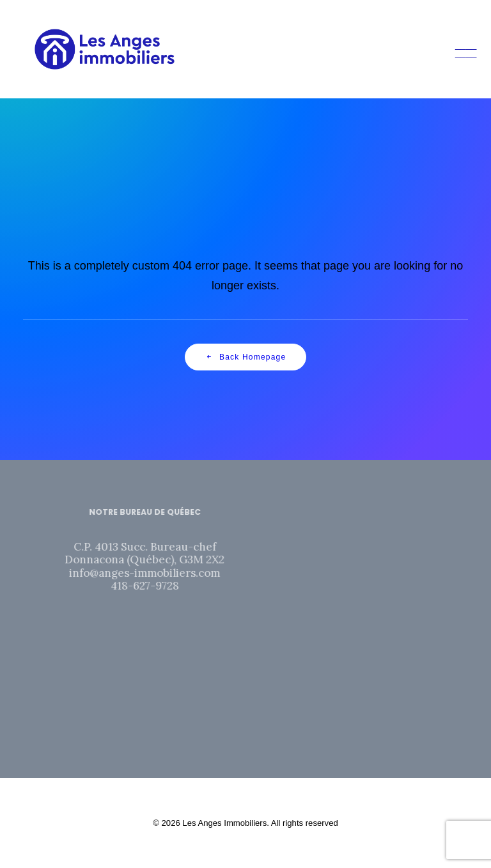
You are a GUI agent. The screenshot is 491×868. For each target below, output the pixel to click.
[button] (462, 49)
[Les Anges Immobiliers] (105, 49)
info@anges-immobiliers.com (160, 573)
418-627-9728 (160, 586)
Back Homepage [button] (246, 357)
